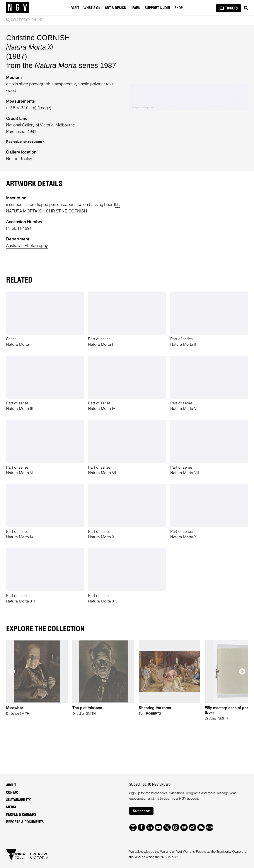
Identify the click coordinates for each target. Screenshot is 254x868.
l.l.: (118, 205)
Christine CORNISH (38, 38)
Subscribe (141, 811)
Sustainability (18, 800)
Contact (13, 793)
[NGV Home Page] (17, 8)
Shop (179, 8)
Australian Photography (27, 246)
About (11, 785)
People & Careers (21, 815)
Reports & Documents (25, 822)
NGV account (189, 799)
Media (11, 807)
